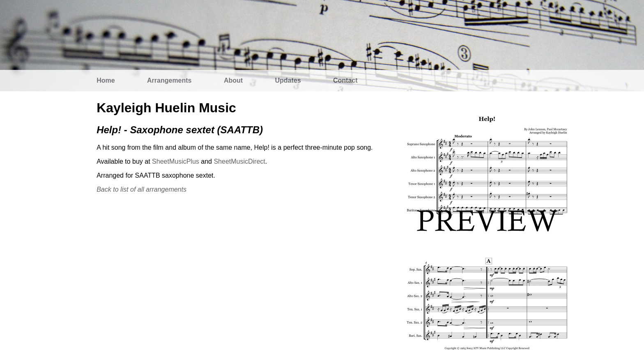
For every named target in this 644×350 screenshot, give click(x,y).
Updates (288, 80)
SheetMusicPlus (176, 161)
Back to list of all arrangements (141, 189)
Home (106, 80)
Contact (345, 80)
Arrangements (169, 80)
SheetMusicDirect (239, 161)
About (233, 80)
